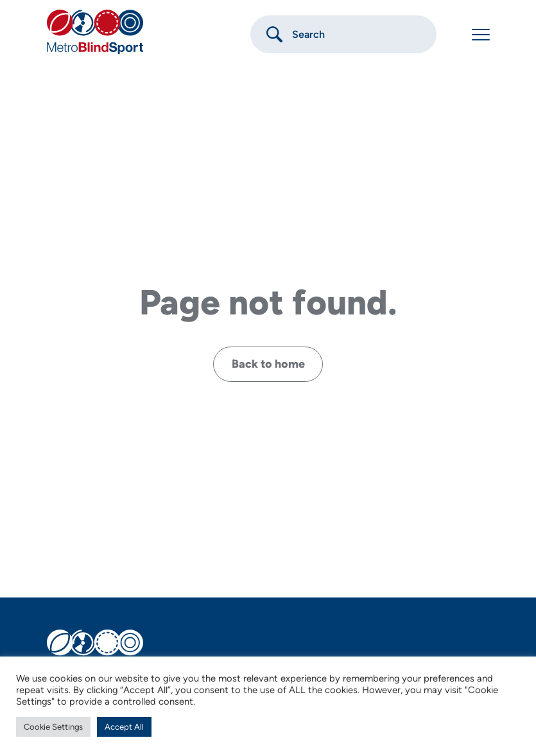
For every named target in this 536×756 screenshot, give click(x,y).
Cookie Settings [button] (53, 727)
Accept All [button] (124, 727)
